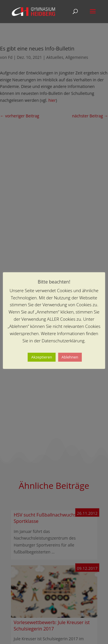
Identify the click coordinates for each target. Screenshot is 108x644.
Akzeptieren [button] (41, 357)
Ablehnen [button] (70, 357)
